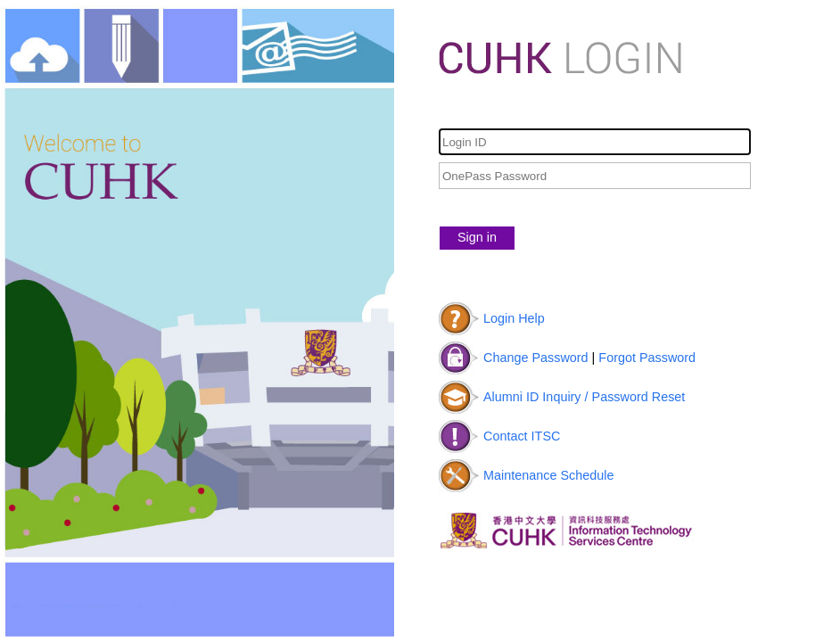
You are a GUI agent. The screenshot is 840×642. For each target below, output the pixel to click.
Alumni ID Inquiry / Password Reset (584, 397)
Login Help (514, 318)
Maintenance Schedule (548, 475)
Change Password (536, 358)
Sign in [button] (477, 237)
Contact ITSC (522, 436)
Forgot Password (647, 358)
